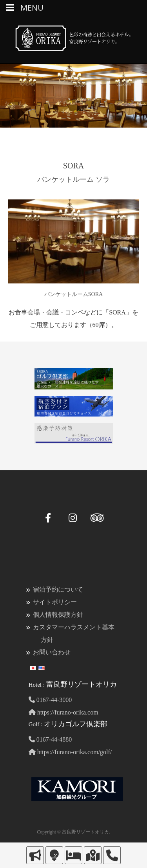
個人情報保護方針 (58, 615)
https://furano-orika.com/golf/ (70, 752)
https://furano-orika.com (64, 712)
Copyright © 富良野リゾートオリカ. (73, 832)
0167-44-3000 (50, 700)
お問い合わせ (52, 652)
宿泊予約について (58, 589)
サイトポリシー (55, 602)
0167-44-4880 (50, 739)
